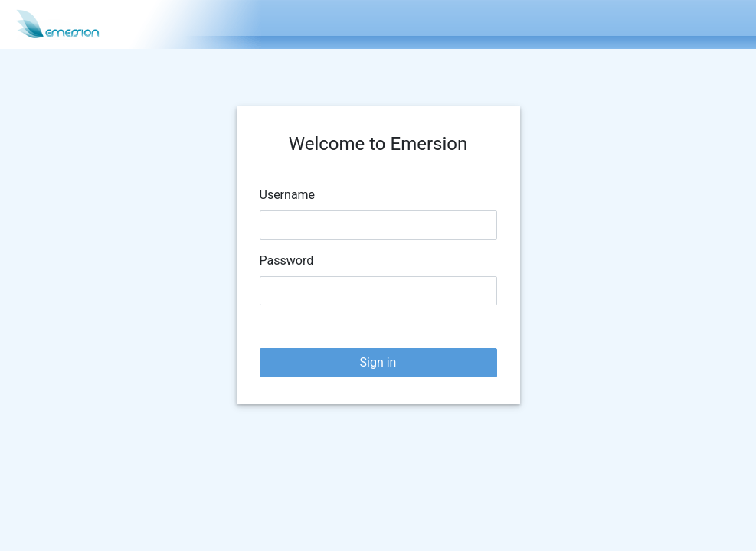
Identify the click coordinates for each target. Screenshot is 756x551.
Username (288, 195)
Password (287, 261)
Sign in (378, 362)
